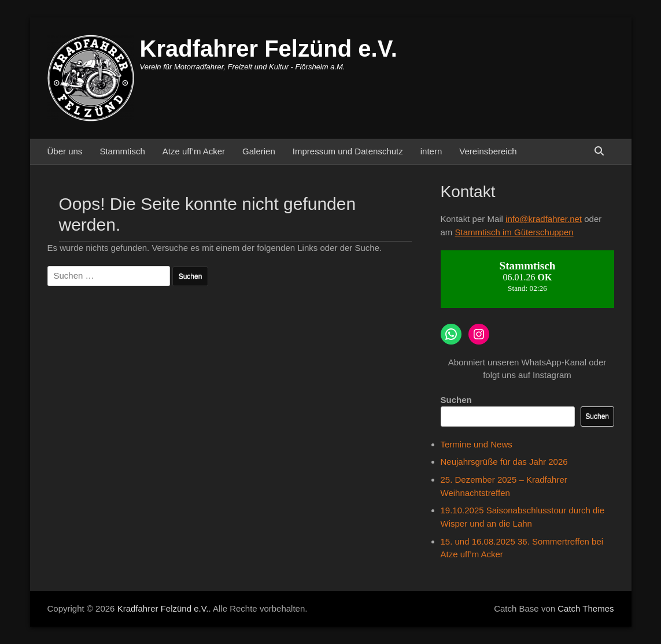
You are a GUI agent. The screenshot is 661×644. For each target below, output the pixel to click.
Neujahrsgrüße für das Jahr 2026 (504, 462)
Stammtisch (122, 151)
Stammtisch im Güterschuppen (514, 232)
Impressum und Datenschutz (348, 151)
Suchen (456, 400)
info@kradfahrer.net (544, 219)
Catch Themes (586, 608)
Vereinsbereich (488, 151)
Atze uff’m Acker (194, 151)
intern (431, 151)
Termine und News (477, 444)
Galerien (259, 151)
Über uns (65, 151)
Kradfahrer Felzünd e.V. (269, 49)
